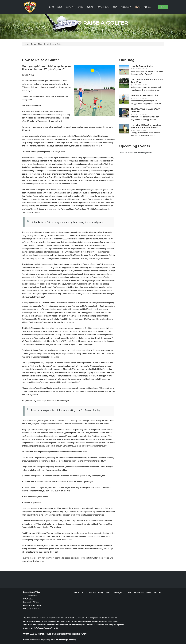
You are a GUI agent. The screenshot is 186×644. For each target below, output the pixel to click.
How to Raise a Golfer (142, 66)
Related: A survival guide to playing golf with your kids (44, 152)
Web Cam (148, 7)
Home (52, 7)
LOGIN (163, 7)
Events (91, 7)
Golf (116, 7)
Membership (127, 7)
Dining (81, 7)
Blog (40, 44)
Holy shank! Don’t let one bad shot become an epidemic (146, 126)
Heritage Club (104, 7)
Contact (71, 7)
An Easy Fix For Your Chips (145, 95)
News (138, 7)
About (60, 7)
